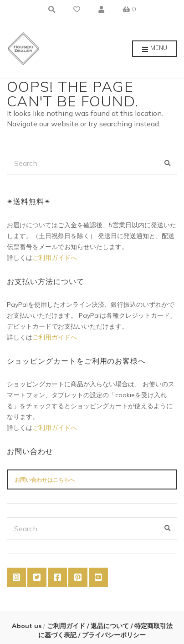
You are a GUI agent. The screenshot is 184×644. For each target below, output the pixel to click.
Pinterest (78, 577)
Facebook (57, 577)
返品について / (112, 626)
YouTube (98, 577)
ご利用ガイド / (67, 626)
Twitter (37, 577)
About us (28, 626)
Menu (155, 49)
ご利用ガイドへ (55, 258)
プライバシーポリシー (113, 635)
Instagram (16, 577)
